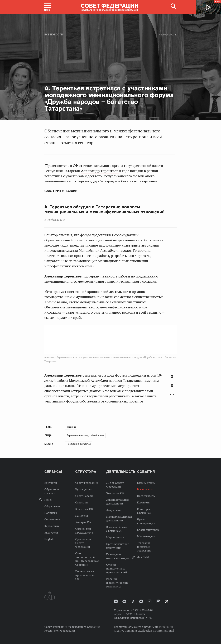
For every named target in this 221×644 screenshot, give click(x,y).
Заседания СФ (115, 493)
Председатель (146, 496)
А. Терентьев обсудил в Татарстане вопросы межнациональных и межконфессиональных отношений (104, 209)
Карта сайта (52, 526)
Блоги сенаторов (148, 530)
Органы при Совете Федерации (83, 543)
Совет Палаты (84, 496)
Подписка (51, 513)
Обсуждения (52, 506)
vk (116, 601)
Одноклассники (172, 385)
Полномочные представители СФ (85, 575)
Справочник (52, 519)
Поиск (48, 500)
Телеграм (150, 601)
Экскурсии (51, 532)
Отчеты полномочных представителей (117, 568)
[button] (47, 7)
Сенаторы (82, 502)
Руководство (83, 489)
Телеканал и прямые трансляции (145, 547)
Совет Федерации (87, 483)
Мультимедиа (146, 536)
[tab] (172, 387)
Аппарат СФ (83, 522)
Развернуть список (172, 394)
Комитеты (144, 502)
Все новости (54, 35)
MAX (141, 601)
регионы (71, 427)
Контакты (51, 483)
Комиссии (82, 516)
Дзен (124, 601)
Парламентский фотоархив (166, 601)
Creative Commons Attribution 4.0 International (144, 631)
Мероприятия (115, 537)
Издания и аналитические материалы (117, 583)
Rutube (158, 601)
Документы (114, 510)
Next (136, 340)
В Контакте (172, 376)
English (49, 539)
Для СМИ (143, 557)
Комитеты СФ (84, 509)
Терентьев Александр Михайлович (85, 435)
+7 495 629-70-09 (142, 610)
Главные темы (146, 483)
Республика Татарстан (79, 444)
